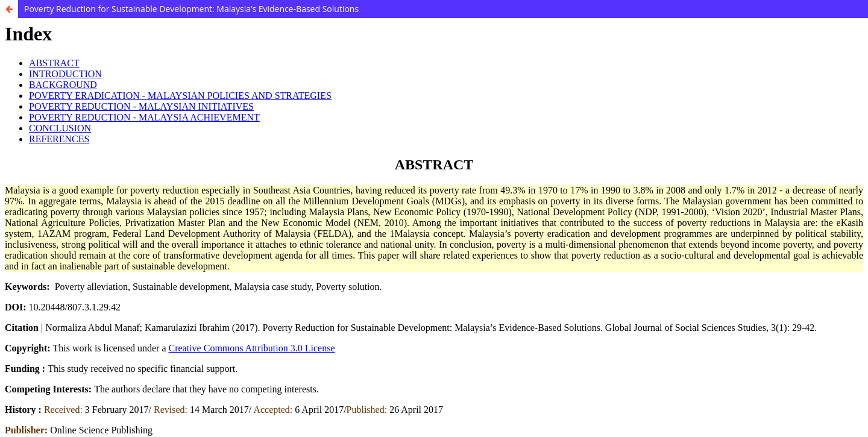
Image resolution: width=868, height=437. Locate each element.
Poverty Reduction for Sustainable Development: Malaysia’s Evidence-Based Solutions (191, 9)
